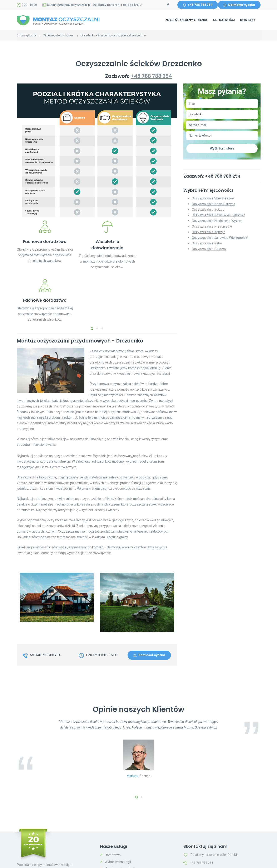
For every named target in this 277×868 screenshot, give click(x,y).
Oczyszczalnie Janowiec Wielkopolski (220, 238)
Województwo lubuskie (58, 36)
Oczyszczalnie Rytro (207, 244)
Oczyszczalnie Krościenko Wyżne (216, 222)
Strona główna (26, 36)
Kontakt (248, 21)
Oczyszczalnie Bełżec (208, 210)
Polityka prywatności (79, 862)
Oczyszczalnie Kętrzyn (209, 233)
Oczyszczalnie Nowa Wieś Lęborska (218, 216)
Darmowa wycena (238, 5)
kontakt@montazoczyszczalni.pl (69, 5)
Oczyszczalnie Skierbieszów (213, 199)
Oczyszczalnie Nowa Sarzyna (213, 205)
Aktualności (224, 21)
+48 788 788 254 (195, 5)
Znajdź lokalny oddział (186, 21)
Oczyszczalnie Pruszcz (209, 250)
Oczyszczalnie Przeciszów (212, 227)
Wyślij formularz (222, 149)
